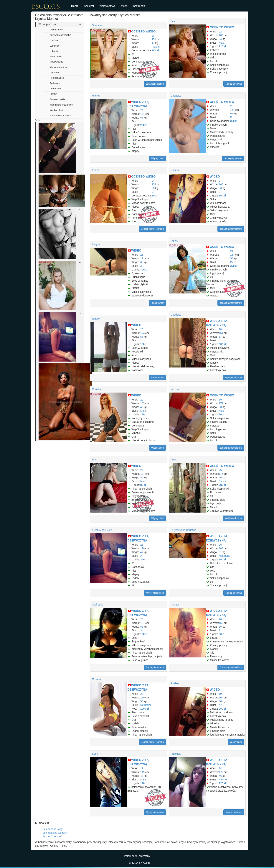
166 (221, 184)
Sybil (95, 754)
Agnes (174, 241)
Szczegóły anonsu (155, 84)
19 (220, 400)
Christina (97, 389)
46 (220, 478)
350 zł (234, 121)
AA (221, 705)
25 (142, 329)
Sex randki (139, 6)
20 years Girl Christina (183, 530)
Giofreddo (98, 605)
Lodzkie (54, 40)
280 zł (155, 50)
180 (142, 698)
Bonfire (96, 319)
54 (220, 39)
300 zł (144, 270)
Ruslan (175, 683)
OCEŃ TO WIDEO (143, 31)
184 (221, 35)
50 (220, 701)
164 (232, 110)
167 (142, 623)
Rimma (96, 96)
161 (221, 333)
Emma (96, 170)
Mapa (124, 6)
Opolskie (54, 73)
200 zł (234, 266)
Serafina (97, 25)
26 (142, 255)
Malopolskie (56, 57)
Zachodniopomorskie (61, 116)
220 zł (222, 46)
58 (153, 188)
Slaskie (53, 94)
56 (220, 188)
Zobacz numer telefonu (152, 229)
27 (220, 181)
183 (142, 403)
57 (220, 337)
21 (232, 251)
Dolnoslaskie (56, 30)
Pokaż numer (157, 303)
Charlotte (176, 96)
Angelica (176, 754)
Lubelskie (55, 46)
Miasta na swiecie (59, 67)
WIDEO (215, 177)
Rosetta (175, 170)
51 (220, 552)
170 (142, 548)
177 (142, 474)
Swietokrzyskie (57, 99)
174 (142, 333)
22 (220, 32)
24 (142, 110)
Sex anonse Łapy (52, 829)
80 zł (154, 196)
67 (142, 118)
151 (154, 39)
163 (221, 548)
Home (75, 6)
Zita (173, 21)
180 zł (144, 344)
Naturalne (225, 556)
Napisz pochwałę (234, 84)
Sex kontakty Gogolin (55, 833)
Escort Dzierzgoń (52, 836)
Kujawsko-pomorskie (60, 35)
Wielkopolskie (57, 110)
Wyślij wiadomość (234, 378)
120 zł (144, 783)
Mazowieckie (56, 62)
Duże (233, 262)
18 (220, 329)
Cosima (96, 679)
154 (232, 255)
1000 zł (145, 709)
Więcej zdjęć (157, 158)
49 (142, 407)
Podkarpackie (57, 78)
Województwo (108, 6)
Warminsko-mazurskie (61, 105)
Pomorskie (55, 89)
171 (142, 114)
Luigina (96, 244)
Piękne (156, 47)
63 (220, 407)
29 (142, 400)
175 (221, 474)
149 (142, 772)
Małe (222, 43)
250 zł (222, 709)
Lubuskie (54, 51)
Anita (174, 460)
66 (142, 262)
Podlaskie (55, 83)
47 (153, 43)
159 (221, 623)
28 (153, 36)
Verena (175, 389)
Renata (175, 605)
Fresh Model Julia (102, 530)
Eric (94, 460)
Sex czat (89, 6)
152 (154, 184)
